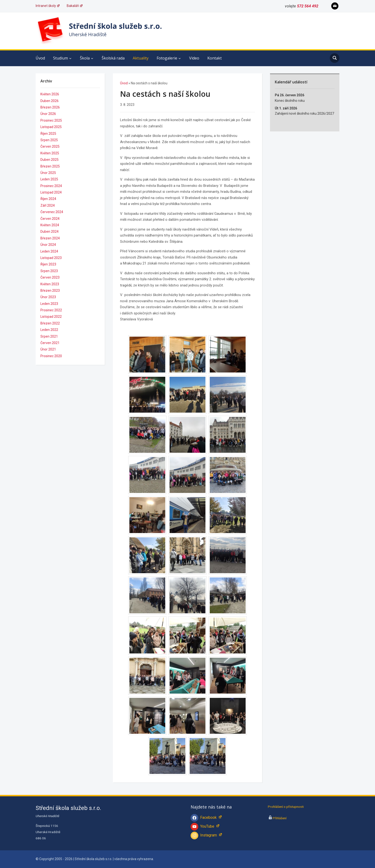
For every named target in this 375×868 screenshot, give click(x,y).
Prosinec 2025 (51, 120)
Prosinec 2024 (51, 186)
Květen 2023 (50, 284)
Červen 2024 (50, 219)
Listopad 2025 (51, 127)
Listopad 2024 (51, 192)
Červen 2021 (50, 343)
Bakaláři (75, 6)
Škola (85, 58)
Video (194, 58)
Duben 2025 (50, 160)
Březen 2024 (50, 238)
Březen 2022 (50, 323)
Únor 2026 (48, 114)
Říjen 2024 (48, 199)
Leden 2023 (49, 304)
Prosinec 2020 (51, 356)
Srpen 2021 (49, 336)
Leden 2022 (49, 330)
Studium (61, 58)
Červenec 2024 (52, 212)
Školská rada (113, 58)
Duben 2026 (50, 101)
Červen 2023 (50, 277)
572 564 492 (308, 6)
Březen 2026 (50, 107)
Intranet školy (48, 6)
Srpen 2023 (49, 271)
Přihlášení (280, 818)
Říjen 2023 (48, 264)
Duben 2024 (50, 232)
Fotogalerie (167, 58)
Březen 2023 (50, 291)
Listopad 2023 (51, 258)
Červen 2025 (50, 146)
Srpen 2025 (49, 140)
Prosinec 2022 (51, 310)
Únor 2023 (48, 297)
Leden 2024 (49, 251)
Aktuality (141, 58)
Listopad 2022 (51, 317)
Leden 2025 (49, 179)
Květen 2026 (50, 94)
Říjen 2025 (48, 134)
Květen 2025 (50, 153)
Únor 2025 (48, 173)
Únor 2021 (48, 349)
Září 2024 (48, 205)
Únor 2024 (48, 245)
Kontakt (215, 58)
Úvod (40, 58)
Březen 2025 (50, 166)
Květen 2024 (50, 225)
